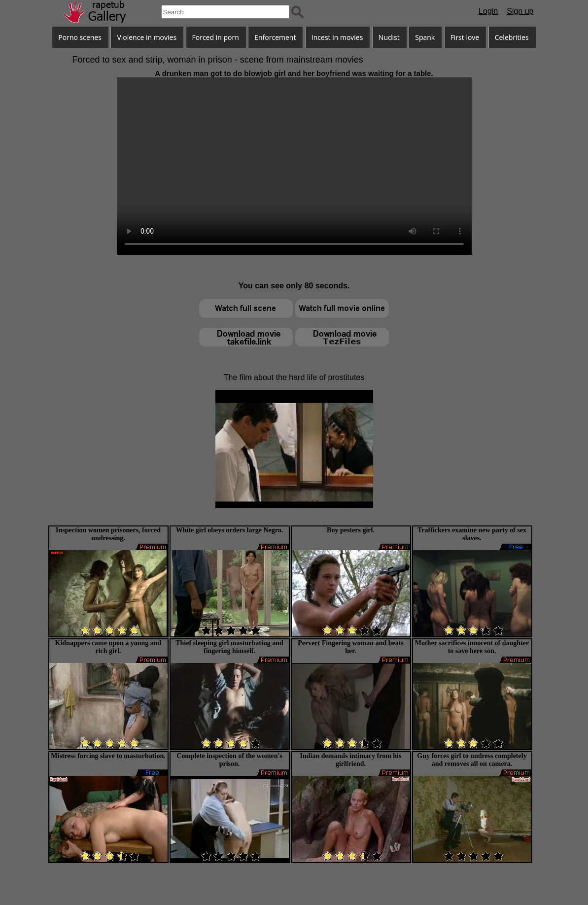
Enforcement (275, 37)
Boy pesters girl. (351, 530)
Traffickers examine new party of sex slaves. (472, 534)
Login (488, 11)
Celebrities (512, 37)
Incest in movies (337, 37)
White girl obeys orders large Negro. (229, 530)
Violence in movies (147, 37)
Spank (425, 37)
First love (465, 37)
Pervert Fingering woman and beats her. (351, 647)
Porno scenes (80, 37)
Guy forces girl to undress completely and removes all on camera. (472, 760)
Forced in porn (216, 37)
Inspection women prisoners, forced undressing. (108, 534)
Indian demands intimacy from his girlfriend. (351, 760)
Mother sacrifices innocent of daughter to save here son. (472, 647)
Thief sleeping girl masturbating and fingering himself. (229, 647)
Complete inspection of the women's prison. (229, 760)
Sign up (520, 11)
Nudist (389, 37)
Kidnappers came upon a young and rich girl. (108, 647)
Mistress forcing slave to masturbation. (108, 756)
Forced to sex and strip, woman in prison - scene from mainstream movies (218, 60)
